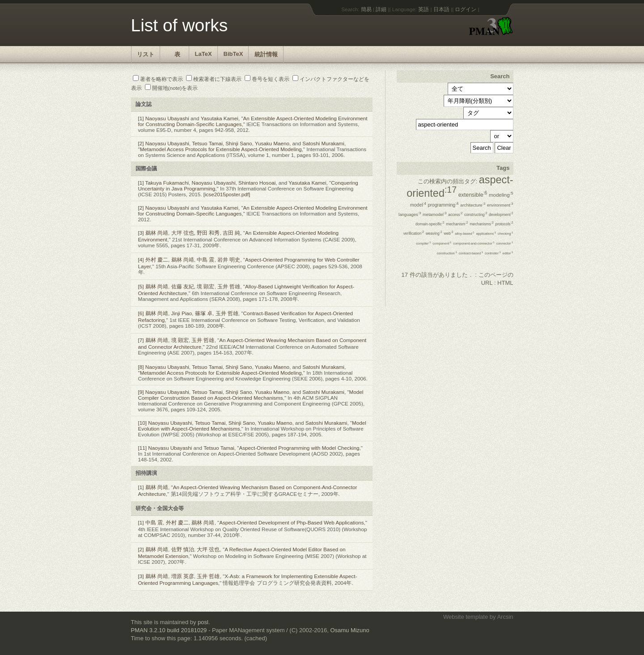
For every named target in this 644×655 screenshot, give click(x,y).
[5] (141, 286)
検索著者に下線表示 (214, 79)
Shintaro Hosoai (257, 183)
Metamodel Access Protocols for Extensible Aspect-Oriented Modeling (221, 149)
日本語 (441, 9)
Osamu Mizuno (350, 630)
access (455, 215)
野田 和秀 (208, 233)
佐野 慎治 (183, 549)
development (501, 215)
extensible (473, 195)
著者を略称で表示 (158, 79)
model (418, 205)
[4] (141, 260)
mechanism (457, 224)
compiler (424, 243)
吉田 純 (231, 233)
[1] (141, 118)
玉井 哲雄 (229, 286)
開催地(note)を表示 (172, 88)
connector (504, 243)
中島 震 (205, 260)
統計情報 (266, 54)
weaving (434, 233)
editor (508, 253)
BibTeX (233, 54)
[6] (141, 313)
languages (410, 214)
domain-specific (430, 224)
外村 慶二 (157, 260)
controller (493, 253)
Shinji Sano (239, 143)
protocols (504, 224)
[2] (141, 143)
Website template (466, 617)
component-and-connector (474, 243)
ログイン (466, 9)
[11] (143, 448)
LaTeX (203, 54)
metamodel (434, 214)
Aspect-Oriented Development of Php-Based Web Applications (291, 522)
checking (506, 234)
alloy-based (464, 234)
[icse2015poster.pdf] (227, 194)
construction (447, 253)
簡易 (366, 9)
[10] (143, 423)
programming (443, 205)
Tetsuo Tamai (207, 143)
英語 (424, 9)
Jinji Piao (182, 313)
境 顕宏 (205, 286)
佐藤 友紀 (183, 286)
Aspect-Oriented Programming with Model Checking (299, 448)
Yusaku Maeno (272, 143)
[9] (141, 392)
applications (486, 234)
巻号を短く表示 (267, 79)
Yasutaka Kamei (220, 118)
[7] (141, 340)
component (442, 243)
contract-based (471, 253)
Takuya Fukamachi (167, 183)
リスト (146, 54)
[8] (141, 367)
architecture (473, 205)
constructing (476, 215)
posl (203, 622)
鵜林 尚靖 (157, 233)
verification (414, 233)
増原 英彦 (183, 576)
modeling (501, 195)
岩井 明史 (229, 260)
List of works (180, 25)
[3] (141, 233)
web (448, 233)
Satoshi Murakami (323, 143)
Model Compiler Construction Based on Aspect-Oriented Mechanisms (251, 395)
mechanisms (481, 224)
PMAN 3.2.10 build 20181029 (169, 630)
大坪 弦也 (183, 233)
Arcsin (505, 617)
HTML (505, 283)
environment (500, 205)
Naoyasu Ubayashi (167, 118)
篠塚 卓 (204, 313)
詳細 (381, 9)
